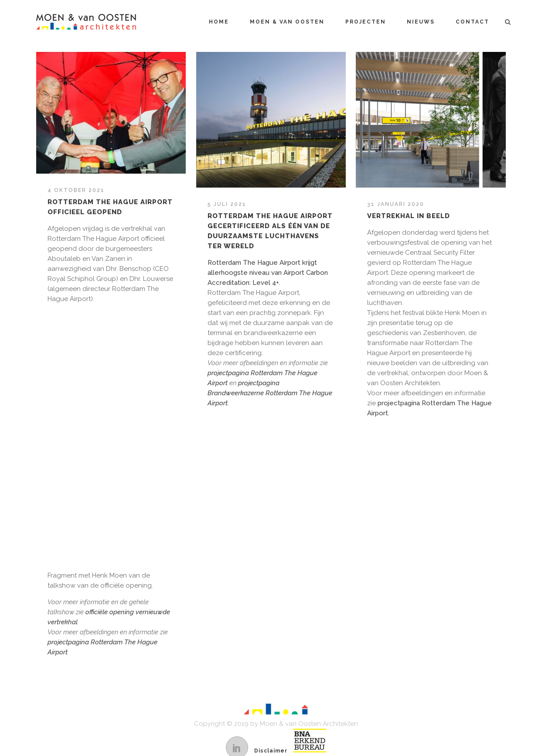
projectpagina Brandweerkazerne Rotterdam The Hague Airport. (270, 393)
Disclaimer (271, 751)
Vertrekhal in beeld (409, 216)
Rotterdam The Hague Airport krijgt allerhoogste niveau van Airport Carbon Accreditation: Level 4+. (268, 273)
